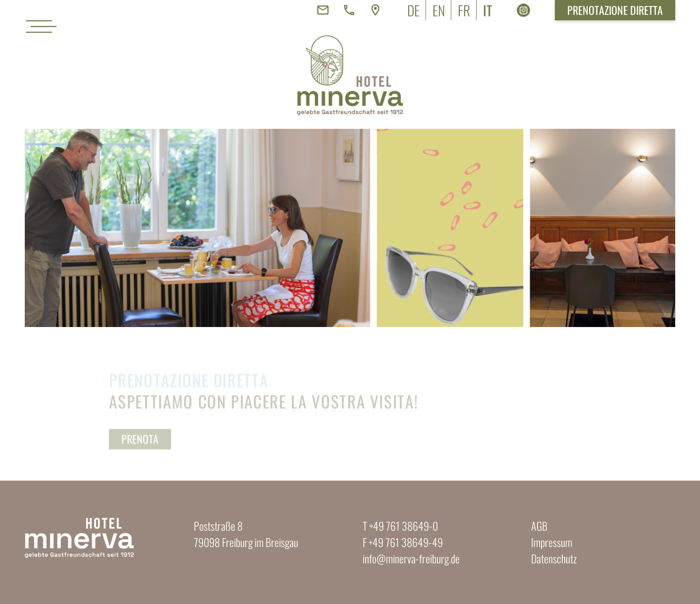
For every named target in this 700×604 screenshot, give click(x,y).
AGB (539, 526)
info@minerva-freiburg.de (411, 558)
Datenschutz (554, 558)
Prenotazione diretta (615, 10)
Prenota (140, 447)
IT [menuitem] (487, 10)
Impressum (552, 542)
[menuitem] (413, 10)
